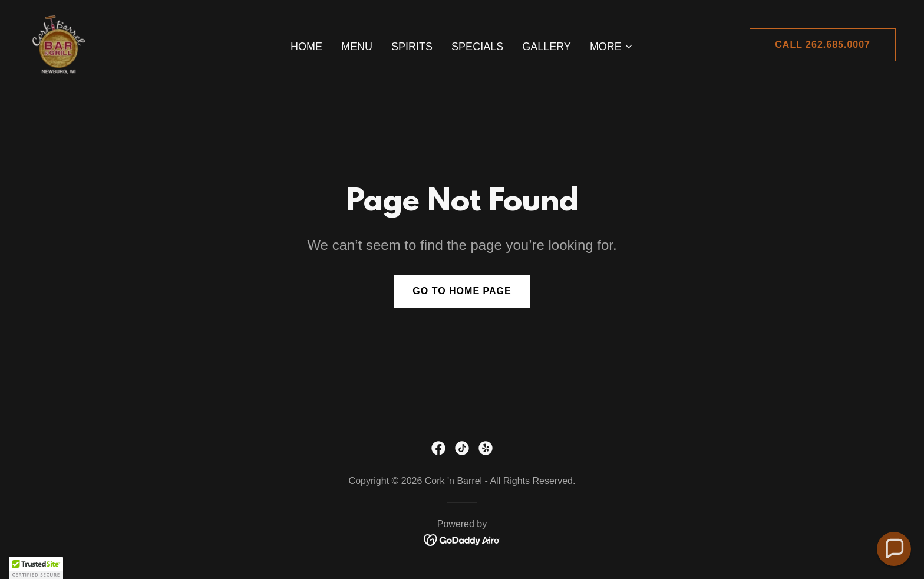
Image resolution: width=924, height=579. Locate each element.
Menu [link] (357, 47)
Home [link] (306, 47)
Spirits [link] (412, 47)
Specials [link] (477, 47)
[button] (612, 47)
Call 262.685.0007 (823, 45)
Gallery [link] (547, 47)
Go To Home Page (462, 291)
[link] (58, 44)
